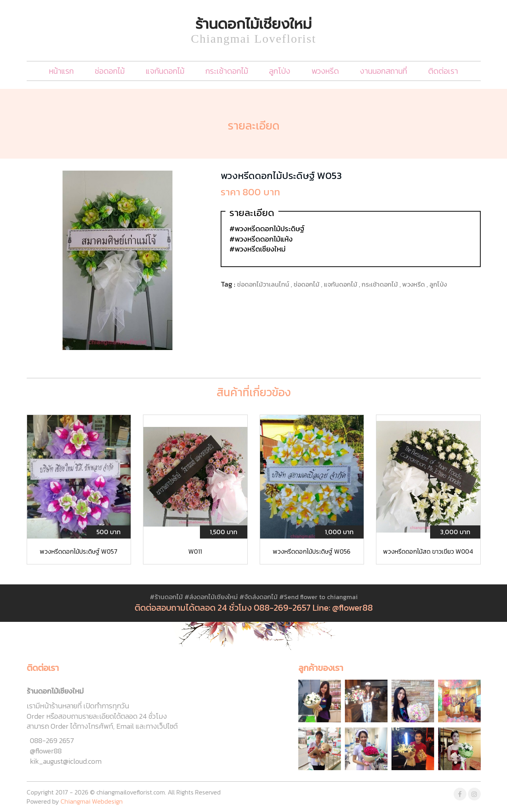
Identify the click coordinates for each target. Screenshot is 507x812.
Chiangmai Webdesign (92, 801)
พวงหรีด (325, 71)
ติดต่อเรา (443, 71)
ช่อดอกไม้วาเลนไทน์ (264, 284)
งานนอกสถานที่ (384, 71)
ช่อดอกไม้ (110, 71)
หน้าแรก (61, 71)
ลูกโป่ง (280, 71)
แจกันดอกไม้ (165, 71)
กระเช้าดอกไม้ (227, 71)
